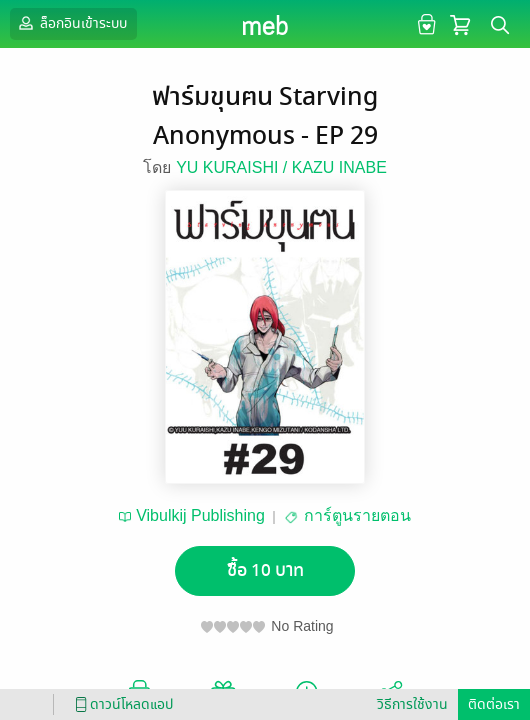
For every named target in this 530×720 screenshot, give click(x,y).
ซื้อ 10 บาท (265, 570)
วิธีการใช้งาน (412, 704)
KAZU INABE (339, 167)
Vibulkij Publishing (200, 515)
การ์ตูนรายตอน (357, 515)
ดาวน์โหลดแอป (121, 704)
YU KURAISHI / (234, 167)
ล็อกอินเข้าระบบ (71, 23)
